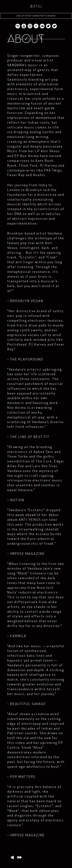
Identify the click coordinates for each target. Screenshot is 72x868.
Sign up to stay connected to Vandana (36, 16)
